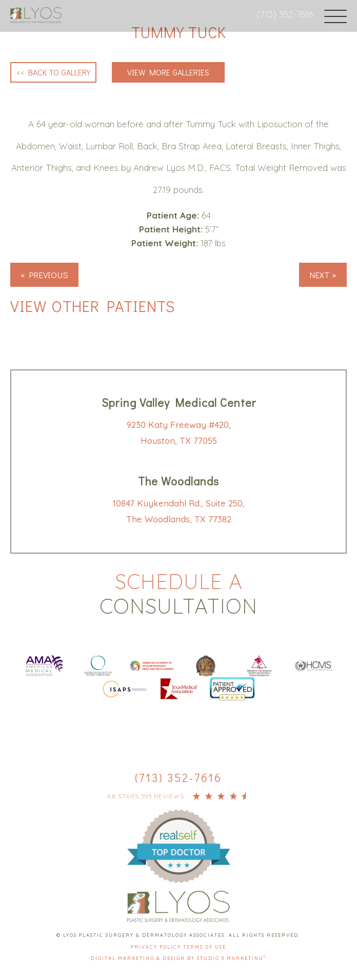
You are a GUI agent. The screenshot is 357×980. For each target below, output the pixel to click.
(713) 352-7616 (285, 14)
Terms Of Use (205, 947)
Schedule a (179, 594)
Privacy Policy (157, 947)
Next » (323, 275)
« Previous (44, 275)
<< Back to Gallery (53, 72)
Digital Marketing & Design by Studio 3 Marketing (179, 958)
